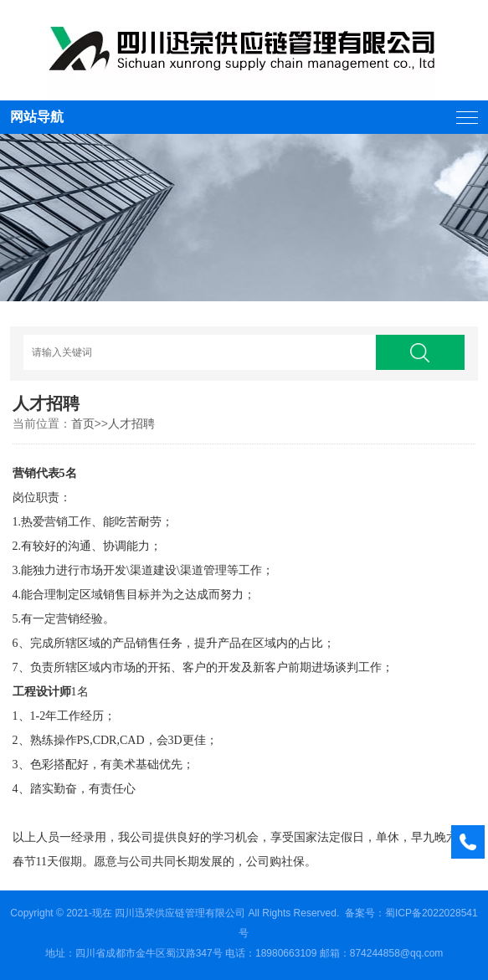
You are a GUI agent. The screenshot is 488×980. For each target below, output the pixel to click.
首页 (83, 423)
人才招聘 (131, 423)
